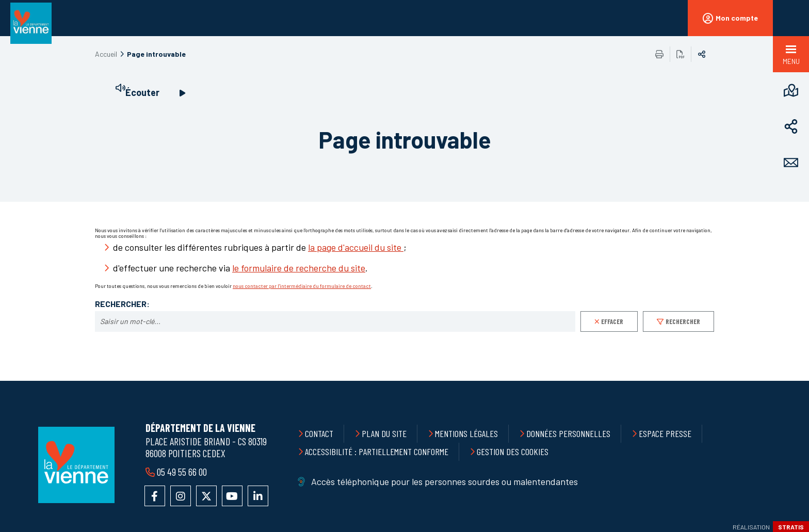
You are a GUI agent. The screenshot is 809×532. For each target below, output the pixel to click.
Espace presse (665, 433)
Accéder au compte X (206, 496)
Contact (319, 433)
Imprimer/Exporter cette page (659, 54)
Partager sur (702, 54)
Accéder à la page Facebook (155, 496)
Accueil (106, 54)
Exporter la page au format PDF (681, 54)
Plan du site (384, 433)
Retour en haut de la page (778, 381)
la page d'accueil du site (356, 247)
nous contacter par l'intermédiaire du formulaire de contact (302, 286)
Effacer (612, 321)
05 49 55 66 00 (182, 472)
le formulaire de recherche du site (299, 268)
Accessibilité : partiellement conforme (377, 452)
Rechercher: (122, 304)
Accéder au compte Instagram (181, 496)
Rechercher (683, 321)
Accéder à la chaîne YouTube (232, 496)
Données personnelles (568, 433)
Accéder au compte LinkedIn (258, 496)
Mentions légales (466, 433)
